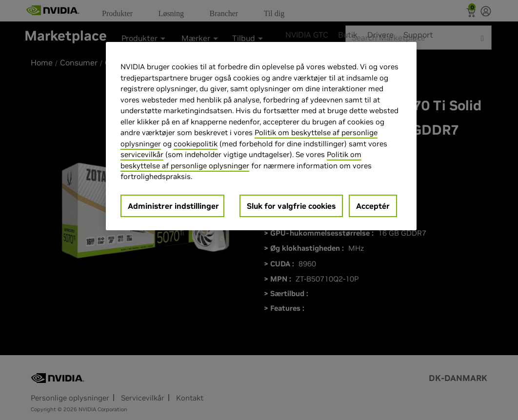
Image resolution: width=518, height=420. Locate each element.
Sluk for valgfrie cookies (291, 206)
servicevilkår (142, 154)
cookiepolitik (196, 144)
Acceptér (373, 206)
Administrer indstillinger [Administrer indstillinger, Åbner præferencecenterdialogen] (173, 206)
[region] (261, 136)
